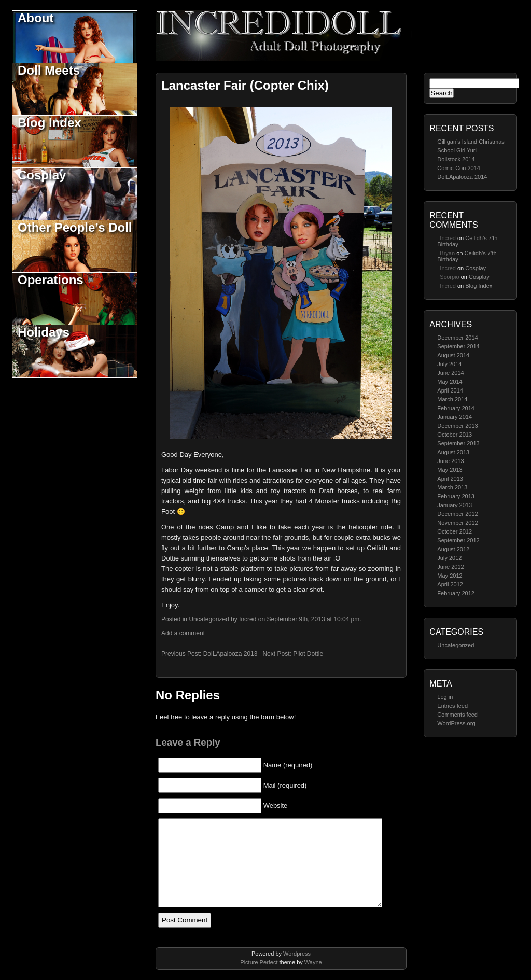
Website (276, 806)
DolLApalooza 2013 (230, 654)
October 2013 (455, 435)
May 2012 (450, 576)
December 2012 (457, 514)
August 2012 (453, 549)
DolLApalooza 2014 (462, 177)
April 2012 (450, 584)
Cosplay (42, 175)
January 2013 (455, 505)
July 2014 (449, 364)
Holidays (44, 332)
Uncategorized (456, 645)
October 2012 (455, 531)
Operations (51, 280)
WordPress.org (456, 723)
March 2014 (452, 399)
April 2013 (450, 479)
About (36, 18)
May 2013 (450, 470)
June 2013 (450, 461)
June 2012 (450, 567)
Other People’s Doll (75, 227)
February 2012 (456, 593)
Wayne (313, 962)
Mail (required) (285, 785)
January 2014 (455, 417)
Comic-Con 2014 (459, 168)
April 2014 (450, 390)
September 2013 (458, 443)
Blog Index (50, 123)
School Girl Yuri (457, 150)
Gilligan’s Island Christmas (471, 142)
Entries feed (452, 706)
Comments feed (457, 715)
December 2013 (457, 426)
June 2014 (450, 373)
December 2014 (457, 338)
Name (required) (288, 765)
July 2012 (449, 558)
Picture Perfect (259, 962)
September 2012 (458, 540)
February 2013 (456, 496)
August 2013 (453, 452)
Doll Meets (49, 70)
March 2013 (452, 487)
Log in (445, 697)
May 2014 (450, 382)
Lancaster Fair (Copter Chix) (245, 85)
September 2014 (458, 346)
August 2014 (453, 355)
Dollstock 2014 (456, 159)
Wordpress (297, 954)
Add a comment (183, 633)
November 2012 (457, 523)
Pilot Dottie (308, 654)
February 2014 (456, 408)
